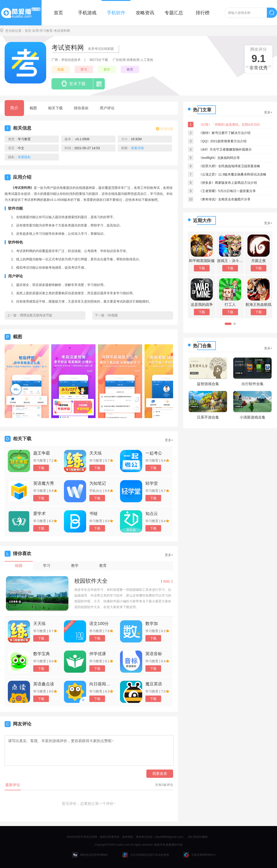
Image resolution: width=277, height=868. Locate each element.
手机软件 (116, 13)
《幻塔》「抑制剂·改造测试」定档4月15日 (229, 125)
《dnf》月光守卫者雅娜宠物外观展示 (225, 149)
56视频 (113, 315)
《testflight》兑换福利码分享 (219, 158)
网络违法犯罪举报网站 (90, 855)
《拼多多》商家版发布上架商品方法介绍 (228, 183)
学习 (84, 69)
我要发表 (160, 774)
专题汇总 (174, 13)
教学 (107, 69)
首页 (58, 13)
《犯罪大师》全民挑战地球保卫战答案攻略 (229, 166)
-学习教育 (46, 31)
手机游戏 (87, 13)
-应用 (35, 31)
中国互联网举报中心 (200, 855)
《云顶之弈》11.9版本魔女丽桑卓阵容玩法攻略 (233, 174)
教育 (130, 69)
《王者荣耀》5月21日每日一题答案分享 (227, 191)
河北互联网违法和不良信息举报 (146, 855)
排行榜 (203, 13)
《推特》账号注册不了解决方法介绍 (225, 133)
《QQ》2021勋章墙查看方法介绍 (223, 141)
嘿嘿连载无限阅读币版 (36, 315)
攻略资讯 (145, 13)
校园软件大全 (91, 581)
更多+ (169, 440)
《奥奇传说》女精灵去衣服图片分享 (225, 199)
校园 (61, 69)
